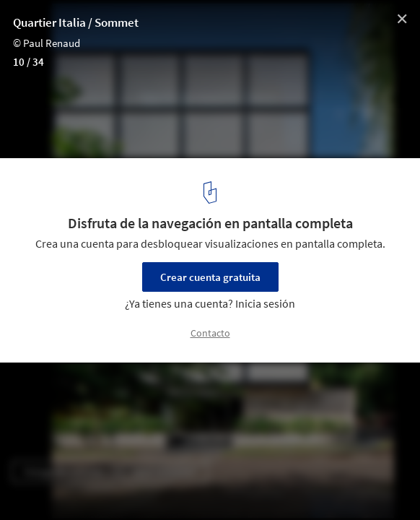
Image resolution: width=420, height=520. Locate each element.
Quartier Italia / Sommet (76, 22)
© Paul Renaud (47, 43)
